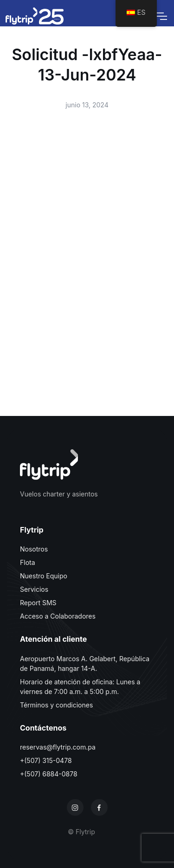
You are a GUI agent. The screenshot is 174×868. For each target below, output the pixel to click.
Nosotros (34, 549)
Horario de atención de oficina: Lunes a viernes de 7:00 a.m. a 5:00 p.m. (80, 687)
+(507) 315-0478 (46, 760)
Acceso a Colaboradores (58, 616)
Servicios (34, 589)
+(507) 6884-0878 (49, 774)
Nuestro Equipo (44, 576)
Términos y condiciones (56, 705)
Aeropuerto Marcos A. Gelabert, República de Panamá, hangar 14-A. (85, 663)
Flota (28, 562)
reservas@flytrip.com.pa (58, 747)
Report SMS (38, 603)
